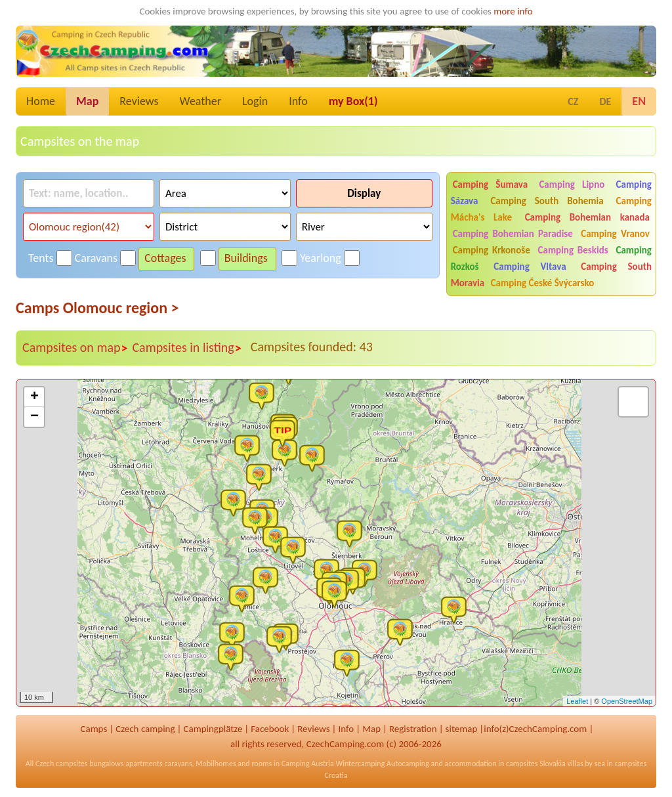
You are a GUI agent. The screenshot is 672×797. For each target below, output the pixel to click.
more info (513, 11)
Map (87, 101)
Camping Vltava (530, 267)
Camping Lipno (572, 184)
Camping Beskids (573, 250)
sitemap (462, 729)
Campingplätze (213, 729)
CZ (573, 101)
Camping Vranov (615, 234)
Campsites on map (75, 348)
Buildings (246, 258)
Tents (41, 258)
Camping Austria (308, 764)
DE (605, 101)
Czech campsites (62, 764)
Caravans (96, 258)
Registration (413, 729)
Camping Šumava (491, 184)
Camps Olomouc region (97, 308)
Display (364, 193)
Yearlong (321, 258)
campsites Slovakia (536, 764)
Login (255, 101)
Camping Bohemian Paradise (513, 234)
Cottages (165, 258)
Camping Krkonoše (492, 250)
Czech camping (145, 729)
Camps (94, 729)
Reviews (139, 101)
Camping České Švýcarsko (543, 283)
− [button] (34, 417)
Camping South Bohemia (547, 201)
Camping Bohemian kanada (587, 217)
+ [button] (34, 397)
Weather (200, 101)
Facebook (270, 729)
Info (298, 101)
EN (639, 101)
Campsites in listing (187, 348)
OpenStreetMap (627, 701)
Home (41, 101)
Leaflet (577, 701)
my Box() (353, 101)
